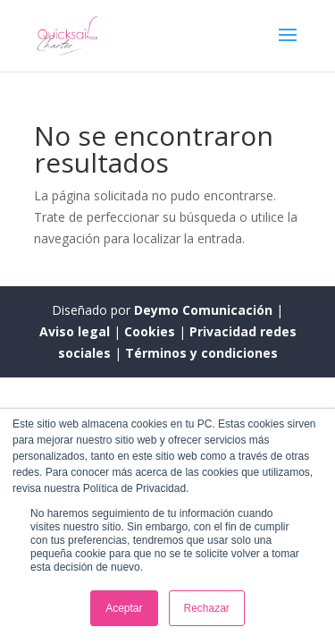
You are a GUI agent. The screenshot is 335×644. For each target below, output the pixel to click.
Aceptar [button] (124, 608)
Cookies (151, 331)
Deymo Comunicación (205, 310)
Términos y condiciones (201, 353)
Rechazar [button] (207, 608)
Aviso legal (76, 331)
